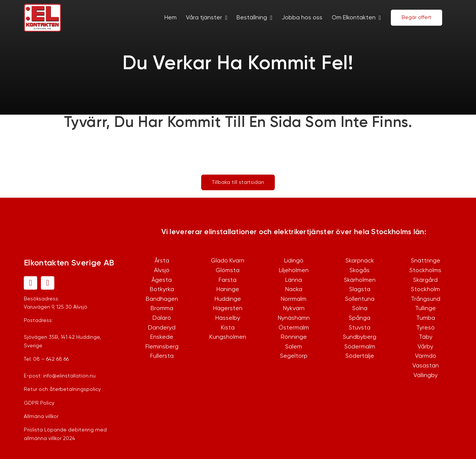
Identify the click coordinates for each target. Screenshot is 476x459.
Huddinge (228, 299)
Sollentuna (360, 299)
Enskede (162, 337)
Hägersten (228, 309)
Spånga (360, 318)
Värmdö (426, 356)
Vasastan (426, 366)
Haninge (228, 290)
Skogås (360, 271)
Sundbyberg (360, 337)
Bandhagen (162, 299)
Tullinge (425, 309)
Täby (426, 337)
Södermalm (360, 347)
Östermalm (294, 328)
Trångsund (426, 299)
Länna (294, 280)
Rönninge (294, 337)
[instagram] (48, 283)
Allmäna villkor (41, 417)
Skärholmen (360, 280)
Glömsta (228, 271)
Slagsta (360, 290)
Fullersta (162, 356)
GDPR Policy (39, 403)
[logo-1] (42, 7)
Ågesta (162, 280)
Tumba (426, 318)
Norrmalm (294, 299)
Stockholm (425, 290)
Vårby (425, 347)
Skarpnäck (360, 261)
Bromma (162, 309)
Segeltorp (294, 356)
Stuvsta (360, 328)
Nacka (294, 290)
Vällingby (426, 376)
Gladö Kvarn (228, 261)
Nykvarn (294, 309)
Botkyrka (162, 290)
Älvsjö (162, 271)
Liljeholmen (294, 271)
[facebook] (30, 283)
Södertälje (360, 356)
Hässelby (228, 318)
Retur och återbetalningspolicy (62, 389)
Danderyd (162, 328)
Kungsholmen (228, 337)
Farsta (228, 280)
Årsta (162, 261)
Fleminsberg (162, 347)
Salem (294, 347)
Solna (360, 309)
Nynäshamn (294, 318)
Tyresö (425, 328)
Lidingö (294, 261)
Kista (228, 328)
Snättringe (426, 261)
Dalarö (162, 318)
